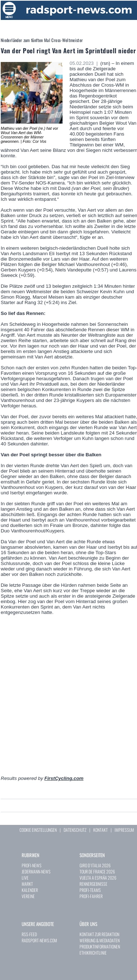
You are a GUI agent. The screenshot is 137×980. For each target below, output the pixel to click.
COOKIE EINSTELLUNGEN (38, 830)
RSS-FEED (29, 934)
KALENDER (30, 890)
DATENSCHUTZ (75, 830)
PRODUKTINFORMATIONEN (100, 946)
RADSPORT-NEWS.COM (39, 940)
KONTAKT (100, 830)
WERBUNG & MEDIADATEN (100, 940)
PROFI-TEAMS (90, 890)
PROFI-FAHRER (91, 896)
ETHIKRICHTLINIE (93, 953)
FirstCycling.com (64, 778)
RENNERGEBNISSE (93, 884)
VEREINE (28, 896)
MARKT (27, 884)
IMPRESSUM (124, 830)
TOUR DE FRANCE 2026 (97, 871)
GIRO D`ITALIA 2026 (95, 865)
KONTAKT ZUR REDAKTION (99, 934)
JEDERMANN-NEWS (36, 871)
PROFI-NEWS (32, 865)
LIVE (25, 878)
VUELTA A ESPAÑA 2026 (98, 878)
